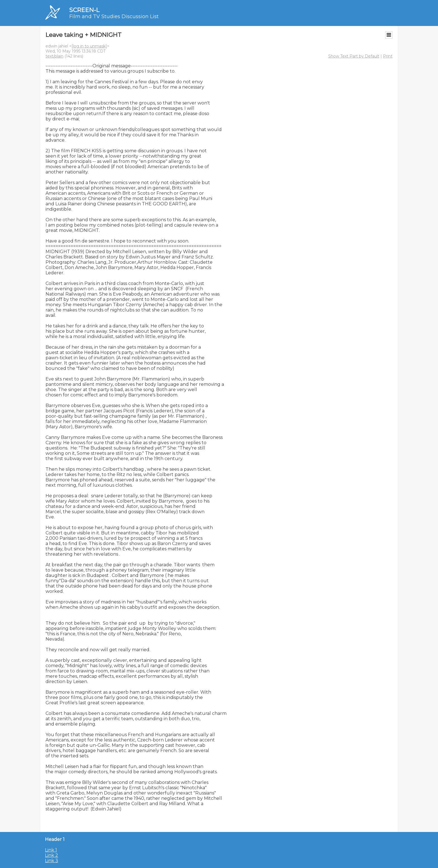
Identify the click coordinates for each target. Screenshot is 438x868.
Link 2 (52, 855)
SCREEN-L (84, 10)
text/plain (54, 56)
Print (388, 56)
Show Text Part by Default (354, 56)
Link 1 (51, 850)
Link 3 (52, 861)
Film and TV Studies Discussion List (114, 16)
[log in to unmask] (89, 46)
